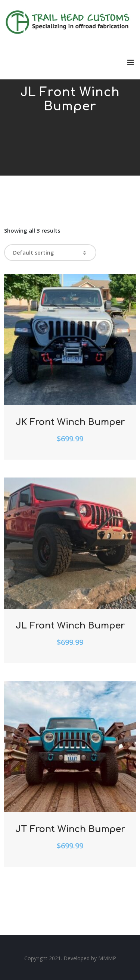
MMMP (107, 958)
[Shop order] (50, 253)
